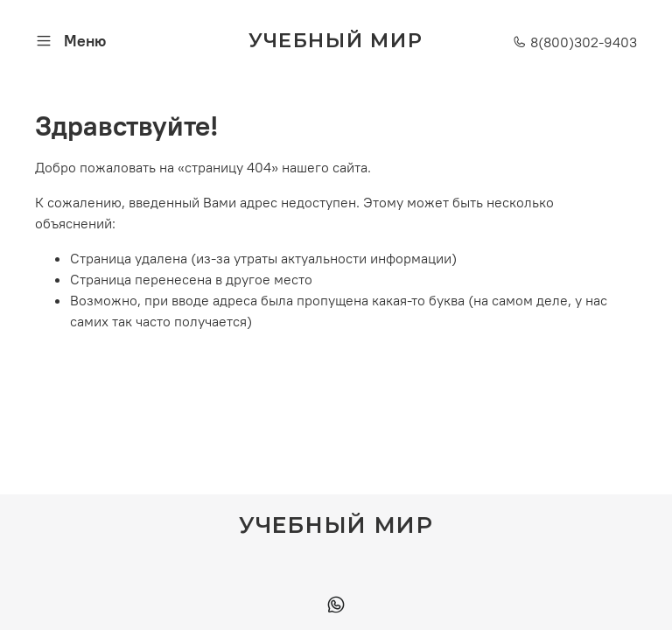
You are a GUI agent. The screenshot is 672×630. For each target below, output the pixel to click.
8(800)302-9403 (575, 42)
